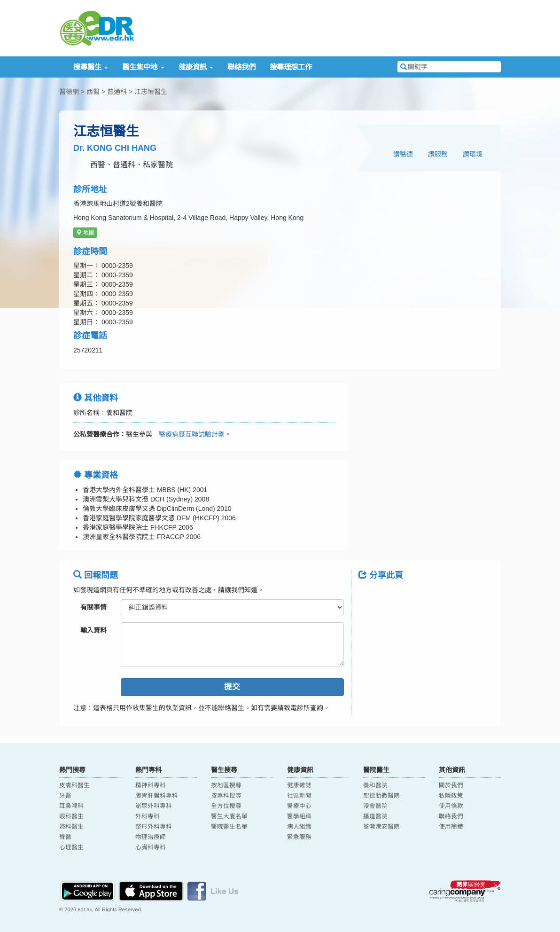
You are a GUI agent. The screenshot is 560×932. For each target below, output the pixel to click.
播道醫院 (375, 816)
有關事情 (93, 607)
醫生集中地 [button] (143, 67)
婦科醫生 (71, 827)
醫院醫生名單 (229, 827)
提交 (232, 687)
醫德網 (69, 92)
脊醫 (65, 837)
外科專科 (148, 816)
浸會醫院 (375, 806)
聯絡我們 (241, 67)
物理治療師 (151, 837)
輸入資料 (93, 630)
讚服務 (438, 154)
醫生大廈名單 (229, 816)
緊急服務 (299, 837)
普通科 (117, 92)
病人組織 (299, 827)
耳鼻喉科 (71, 806)
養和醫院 (375, 785)
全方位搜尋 (226, 806)
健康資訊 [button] (196, 67)
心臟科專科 (151, 847)
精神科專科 (151, 785)
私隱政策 (451, 796)
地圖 (85, 233)
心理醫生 (71, 847)
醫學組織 (299, 816)
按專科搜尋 (226, 796)
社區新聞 (299, 796)
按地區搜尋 (226, 785)
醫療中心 (299, 806)
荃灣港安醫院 (381, 827)
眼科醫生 (71, 816)
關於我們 (451, 785)
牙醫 (65, 796)
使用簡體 (451, 827)
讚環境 (473, 154)
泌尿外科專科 (154, 806)
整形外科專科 (154, 827)
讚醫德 (403, 154)
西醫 (93, 92)
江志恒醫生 (151, 92)
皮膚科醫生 (74, 785)
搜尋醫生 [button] (91, 67)
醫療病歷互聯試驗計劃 (188, 434)
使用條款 (451, 806)
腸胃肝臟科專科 (157, 796)
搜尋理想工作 (291, 67)
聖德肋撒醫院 (381, 796)
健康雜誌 (299, 785)
